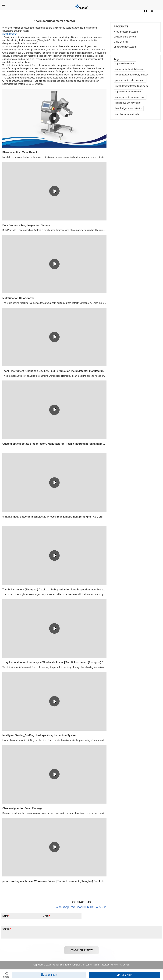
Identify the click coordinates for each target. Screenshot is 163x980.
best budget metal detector (129, 108)
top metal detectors (125, 63)
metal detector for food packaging (132, 86)
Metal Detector (121, 42)
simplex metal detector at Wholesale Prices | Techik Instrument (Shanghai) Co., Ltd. (53, 517)
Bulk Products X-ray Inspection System (26, 225)
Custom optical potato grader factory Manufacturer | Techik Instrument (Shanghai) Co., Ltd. (54, 444)
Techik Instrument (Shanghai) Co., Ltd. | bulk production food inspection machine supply (54, 590)
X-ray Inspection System (126, 32)
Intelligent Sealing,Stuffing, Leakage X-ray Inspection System (39, 735)
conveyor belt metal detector (129, 69)
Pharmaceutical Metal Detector (21, 152)
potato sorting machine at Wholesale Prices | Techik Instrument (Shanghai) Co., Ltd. (53, 881)
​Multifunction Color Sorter (18, 298)
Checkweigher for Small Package (22, 808)
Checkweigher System (125, 47)
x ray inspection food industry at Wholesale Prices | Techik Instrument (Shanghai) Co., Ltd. (54, 662)
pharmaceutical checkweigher (130, 80)
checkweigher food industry (129, 114)
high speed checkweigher (128, 103)
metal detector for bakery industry (132, 75)
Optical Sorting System (125, 37)
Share (6, 975)
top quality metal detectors (128, 92)
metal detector (9, 34)
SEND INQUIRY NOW (82, 950)
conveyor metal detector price (130, 97)
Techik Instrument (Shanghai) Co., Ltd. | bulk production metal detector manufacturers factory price (54, 371)
